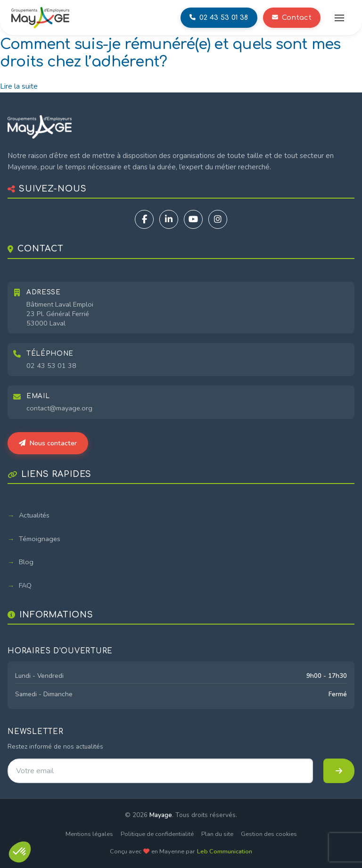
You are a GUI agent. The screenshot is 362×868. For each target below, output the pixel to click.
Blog (26, 562)
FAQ (25, 585)
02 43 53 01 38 (51, 366)
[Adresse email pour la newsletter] (160, 771)
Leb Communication (225, 851)
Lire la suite (19, 86)
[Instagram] (218, 219)
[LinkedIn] (169, 219)
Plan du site (217, 834)
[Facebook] (144, 219)
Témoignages (40, 539)
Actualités (34, 515)
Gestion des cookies (269, 834)
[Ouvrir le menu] (339, 18)
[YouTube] (193, 219)
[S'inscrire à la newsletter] (339, 771)
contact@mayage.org (59, 408)
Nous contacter (48, 443)
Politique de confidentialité (157, 834)
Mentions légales (89, 834)
